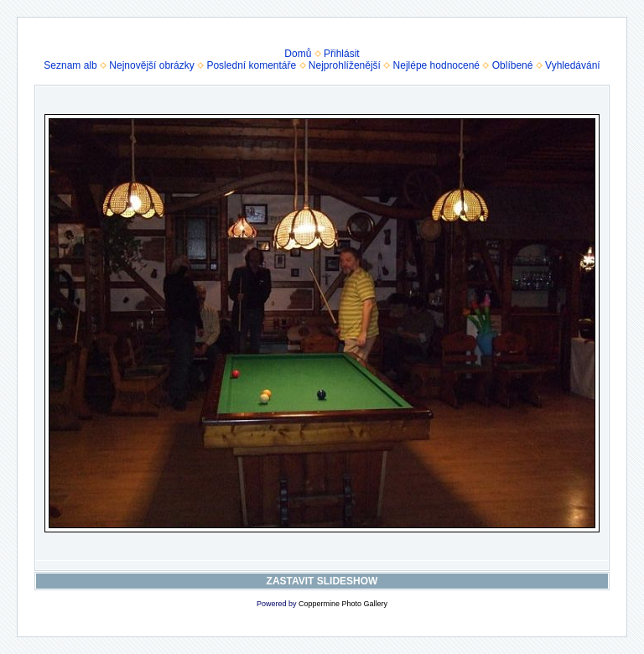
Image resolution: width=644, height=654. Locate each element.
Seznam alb (70, 65)
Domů (298, 54)
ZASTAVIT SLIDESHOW (322, 581)
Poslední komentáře (251, 65)
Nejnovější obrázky (151, 65)
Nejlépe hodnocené (436, 65)
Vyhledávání (573, 65)
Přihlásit (342, 54)
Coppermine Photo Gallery (343, 604)
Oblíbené (513, 65)
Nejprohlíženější (345, 65)
